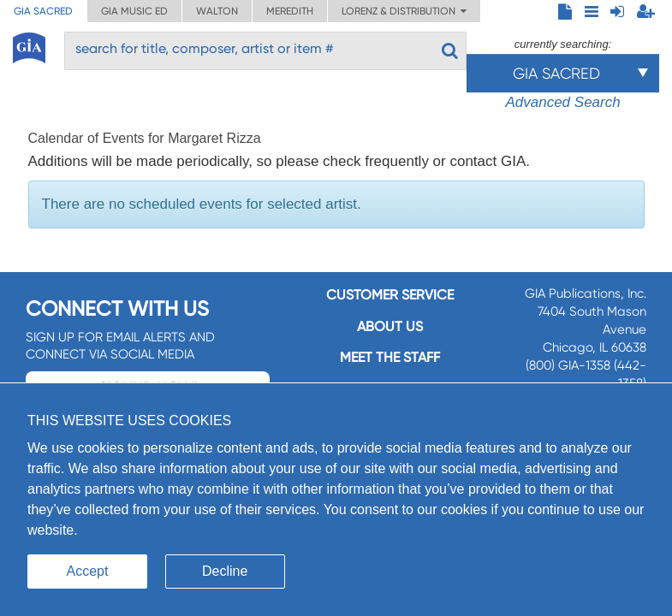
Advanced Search (562, 102)
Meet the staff (390, 357)
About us (390, 326)
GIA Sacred (43, 11)
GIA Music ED (134, 11)
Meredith (290, 11)
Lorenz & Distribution (404, 11)
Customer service (390, 295)
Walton (217, 11)
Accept (88, 571)
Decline (225, 571)
